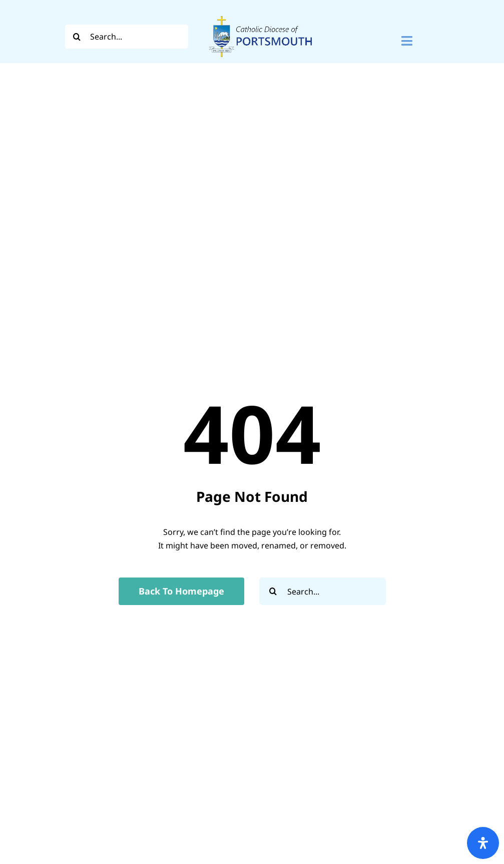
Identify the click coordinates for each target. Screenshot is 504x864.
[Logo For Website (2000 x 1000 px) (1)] (261, 14)
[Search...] (127, 37)
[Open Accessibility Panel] (483, 843)
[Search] (77, 37)
